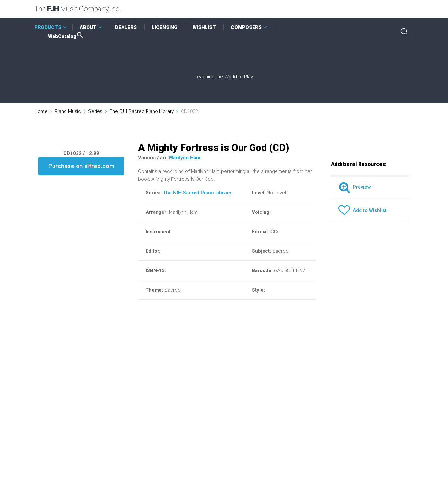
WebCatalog (66, 36)
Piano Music (68, 111)
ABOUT (88, 27)
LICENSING (165, 27)
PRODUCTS (48, 27)
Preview (355, 187)
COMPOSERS (246, 27)
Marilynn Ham (185, 158)
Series (95, 111)
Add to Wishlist (363, 210)
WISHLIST (204, 27)
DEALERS (126, 27)
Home (41, 111)
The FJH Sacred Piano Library (142, 111)
